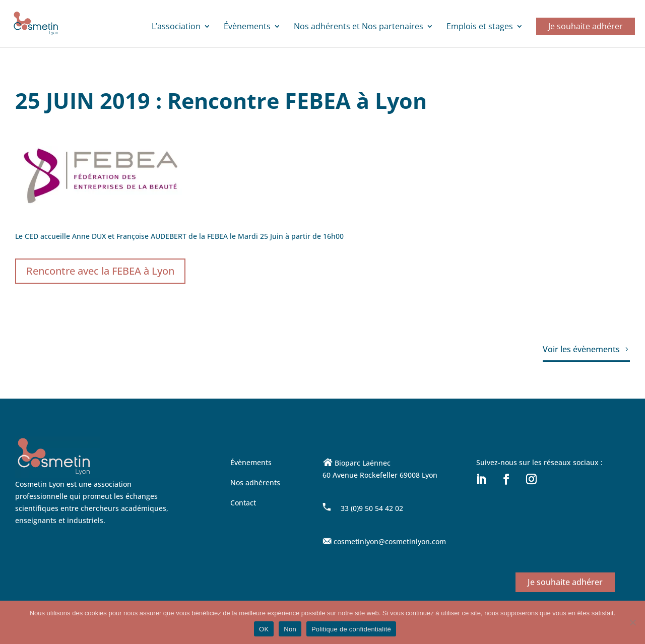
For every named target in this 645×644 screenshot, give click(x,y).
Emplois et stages (480, 27)
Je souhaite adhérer (586, 26)
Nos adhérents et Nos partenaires (359, 27)
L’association (176, 27)
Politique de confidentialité (351, 629)
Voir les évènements (581, 349)
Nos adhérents (255, 482)
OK (264, 629)
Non (290, 629)
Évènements (247, 27)
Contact (243, 503)
